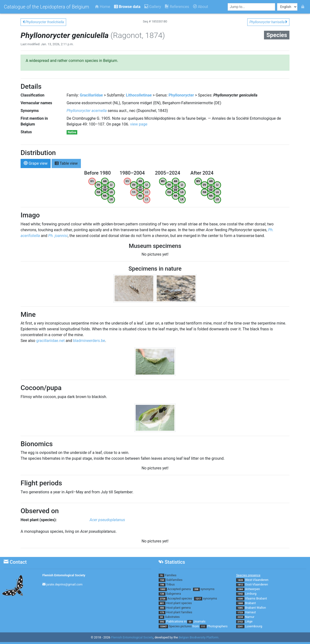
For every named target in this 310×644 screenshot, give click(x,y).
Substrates (172, 617)
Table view (66, 163)
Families (171, 575)
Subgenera (174, 594)
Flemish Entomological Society (64, 575)
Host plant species (179, 603)
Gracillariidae (91, 95)
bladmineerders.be (89, 341)
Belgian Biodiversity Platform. (199, 637)
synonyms (208, 589)
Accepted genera (179, 589)
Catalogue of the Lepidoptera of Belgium (46, 7)
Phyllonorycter (181, 95)
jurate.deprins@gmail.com (64, 584)
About (201, 7)
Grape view (36, 163)
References (177, 7)
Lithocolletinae (139, 95)
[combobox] (251, 7)
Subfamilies (174, 580)
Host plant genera (178, 608)
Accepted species (180, 598)
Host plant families (179, 612)
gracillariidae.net (50, 341)
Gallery (153, 7)
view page (139, 124)
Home (103, 7)
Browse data (127, 7)
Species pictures (180, 626)
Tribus (170, 584)
